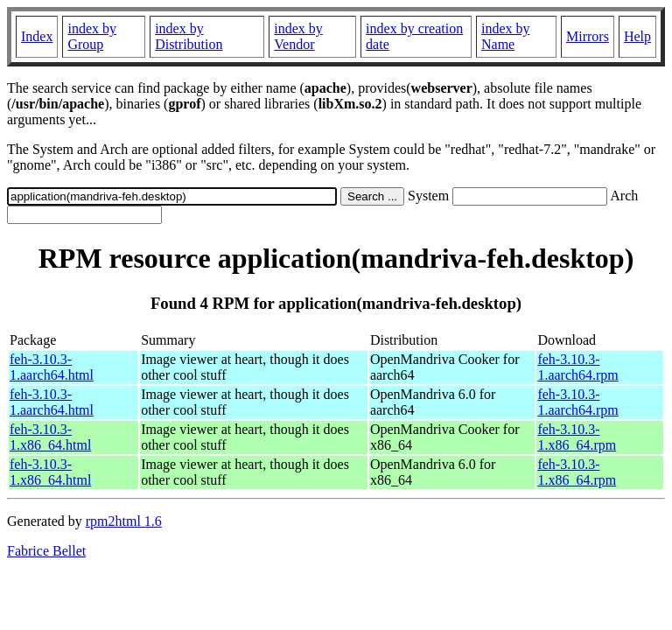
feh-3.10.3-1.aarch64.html (52, 367)
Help (637, 36)
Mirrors (588, 36)
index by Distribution (189, 36)
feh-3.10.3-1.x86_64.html (50, 437)
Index (37, 36)
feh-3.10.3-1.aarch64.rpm (577, 367)
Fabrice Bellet (46, 551)
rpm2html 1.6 (124, 521)
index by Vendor (298, 36)
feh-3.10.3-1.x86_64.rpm (577, 437)
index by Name (506, 36)
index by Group (92, 36)
